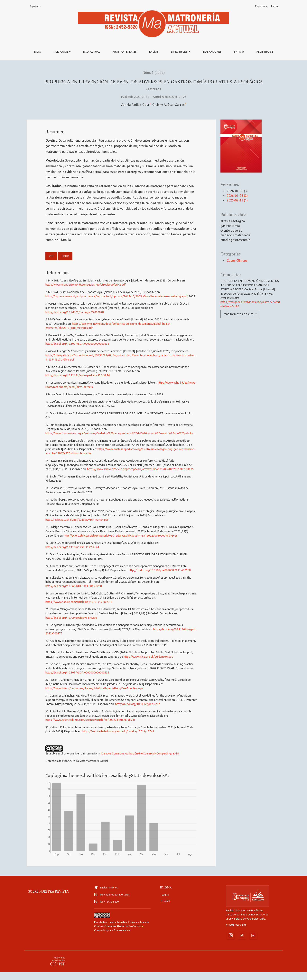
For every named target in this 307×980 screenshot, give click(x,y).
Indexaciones (212, 52)
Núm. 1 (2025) (154, 72)
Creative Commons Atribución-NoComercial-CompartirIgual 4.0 (140, 753)
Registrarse (265, 52)
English (165, 903)
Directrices (180, 52)
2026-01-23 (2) (237, 196)
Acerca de (61, 52)
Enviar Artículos (106, 895)
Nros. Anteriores (125, 52)
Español (37, 6)
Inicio (37, 52)
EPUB (65, 256)
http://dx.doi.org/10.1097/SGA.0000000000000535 (77, 344)
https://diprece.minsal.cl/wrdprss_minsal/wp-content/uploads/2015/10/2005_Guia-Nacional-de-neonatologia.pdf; (117, 296)
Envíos (154, 52)
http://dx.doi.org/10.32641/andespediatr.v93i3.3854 (78, 375)
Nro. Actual (92, 52)
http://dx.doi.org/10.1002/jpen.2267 (138, 704)
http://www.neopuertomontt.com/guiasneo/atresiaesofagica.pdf (86, 285)
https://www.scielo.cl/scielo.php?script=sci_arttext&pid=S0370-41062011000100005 (140, 469)
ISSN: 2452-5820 (106, 909)
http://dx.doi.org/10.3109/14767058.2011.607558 (160, 570)
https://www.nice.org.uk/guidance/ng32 (148, 657)
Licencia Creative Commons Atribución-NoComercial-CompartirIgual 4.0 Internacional (122, 934)
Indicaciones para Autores (112, 902)
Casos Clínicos (237, 261)
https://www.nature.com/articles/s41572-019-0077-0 (79, 602)
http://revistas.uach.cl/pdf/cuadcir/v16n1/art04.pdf (77, 520)
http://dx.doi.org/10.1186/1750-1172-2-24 (72, 547)
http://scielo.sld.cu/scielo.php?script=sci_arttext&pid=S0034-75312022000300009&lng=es (121, 536)
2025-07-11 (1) (237, 200)
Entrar (239, 52)
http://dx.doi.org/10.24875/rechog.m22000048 (75, 312)
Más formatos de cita (239, 314)
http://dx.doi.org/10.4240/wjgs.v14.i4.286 (71, 618)
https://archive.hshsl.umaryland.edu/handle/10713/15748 (118, 731)
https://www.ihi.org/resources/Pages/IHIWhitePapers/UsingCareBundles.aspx (94, 688)
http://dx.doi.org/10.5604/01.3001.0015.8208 (74, 586)
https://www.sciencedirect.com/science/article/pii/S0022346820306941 (90, 720)
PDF (51, 256)
